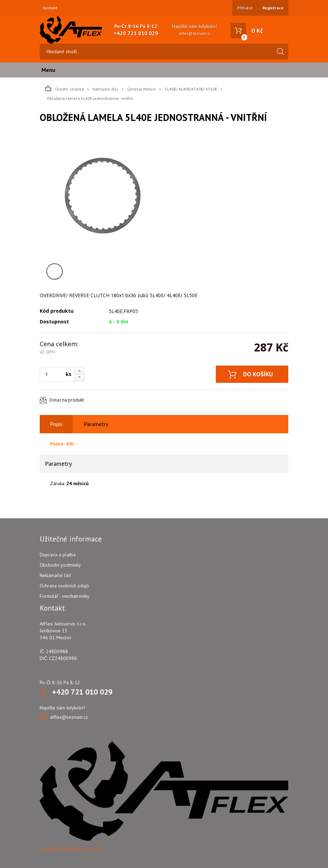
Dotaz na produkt (67, 400)
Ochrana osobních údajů (64, 586)
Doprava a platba (58, 555)
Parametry (96, 424)
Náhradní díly (105, 89)
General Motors (142, 89)
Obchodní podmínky (60, 565)
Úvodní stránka (64, 88)
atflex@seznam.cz (195, 34)
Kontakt (50, 8)
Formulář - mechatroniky (65, 596)
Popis (56, 424)
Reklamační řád (55, 575)
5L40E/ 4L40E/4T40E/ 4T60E (191, 89)
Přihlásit (245, 8)
